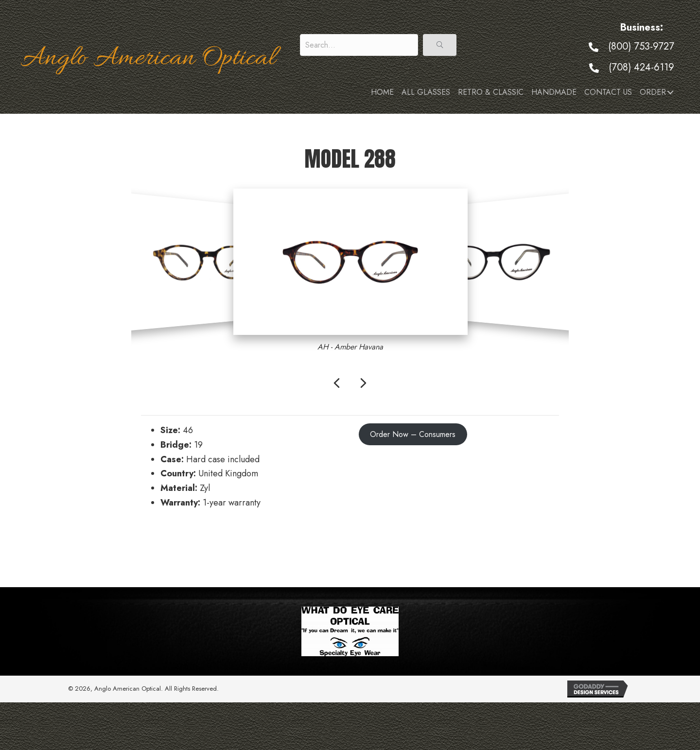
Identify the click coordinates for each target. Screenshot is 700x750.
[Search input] (359, 45)
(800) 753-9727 (641, 46)
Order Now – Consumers (413, 434)
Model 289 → (533, 545)
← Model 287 (166, 545)
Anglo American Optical (148, 59)
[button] (440, 45)
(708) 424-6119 (641, 67)
